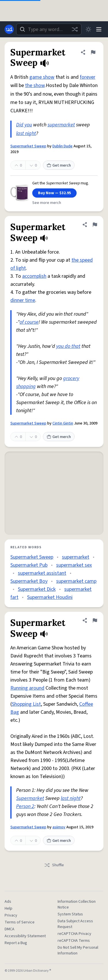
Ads (8, 902)
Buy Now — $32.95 (54, 193)
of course (29, 322)
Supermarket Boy (29, 581)
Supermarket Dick (37, 589)
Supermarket (30, 798)
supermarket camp (76, 581)
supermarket (61, 125)
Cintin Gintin (63, 423)
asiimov (59, 827)
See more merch (47, 203)
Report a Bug (16, 943)
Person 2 (25, 806)
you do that (68, 346)
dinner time (23, 300)
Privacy (11, 915)
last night (26, 133)
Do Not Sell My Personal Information (78, 950)
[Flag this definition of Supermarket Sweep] (93, 52)
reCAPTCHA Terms (74, 941)
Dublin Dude (62, 146)
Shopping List (26, 704)
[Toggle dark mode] (88, 29)
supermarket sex (74, 565)
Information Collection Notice (77, 904)
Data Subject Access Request (75, 924)
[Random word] (75, 29)
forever (88, 77)
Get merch (59, 165)
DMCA (10, 929)
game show (42, 77)
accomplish (34, 276)
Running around (27, 688)
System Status (70, 914)
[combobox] (49, 29)
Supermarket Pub (29, 565)
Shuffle (54, 865)
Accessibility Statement (25, 936)
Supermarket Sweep (28, 146)
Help (8, 908)
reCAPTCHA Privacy (74, 934)
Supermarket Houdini (50, 597)
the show (35, 85)
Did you (24, 125)
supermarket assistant (42, 573)
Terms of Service (20, 922)
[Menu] (99, 29)
